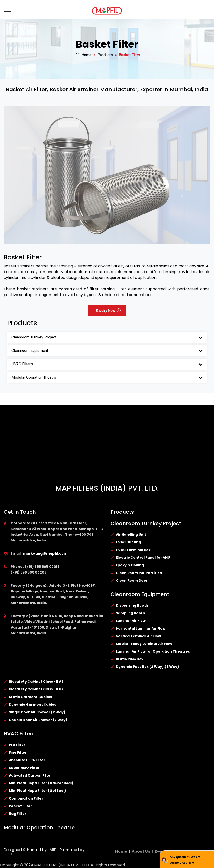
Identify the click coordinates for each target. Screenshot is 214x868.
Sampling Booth (130, 613)
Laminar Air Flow (131, 621)
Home (83, 55)
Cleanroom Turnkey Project (34, 337)
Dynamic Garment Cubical (33, 705)
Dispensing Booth (132, 605)
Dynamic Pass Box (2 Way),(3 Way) (147, 667)
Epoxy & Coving (130, 565)
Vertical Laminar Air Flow (138, 636)
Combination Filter (26, 798)
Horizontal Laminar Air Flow (141, 628)
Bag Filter (18, 814)
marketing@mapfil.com (45, 553)
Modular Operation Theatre (34, 377)
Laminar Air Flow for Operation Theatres (153, 651)
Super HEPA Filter (24, 768)
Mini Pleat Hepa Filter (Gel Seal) (37, 791)
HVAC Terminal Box (133, 550)
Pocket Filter (20, 806)
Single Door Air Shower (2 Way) (37, 712)
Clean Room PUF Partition (139, 573)
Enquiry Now (108, 311)
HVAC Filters (22, 364)
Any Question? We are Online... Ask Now (185, 860)
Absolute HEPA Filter (27, 760)
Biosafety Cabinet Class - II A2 (36, 682)
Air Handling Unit (131, 535)
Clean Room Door (132, 581)
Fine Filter (18, 752)
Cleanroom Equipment (30, 351)
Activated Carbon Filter (30, 775)
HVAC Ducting (128, 542)
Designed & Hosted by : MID (30, 850)
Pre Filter (17, 745)
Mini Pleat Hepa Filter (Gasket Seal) (41, 783)
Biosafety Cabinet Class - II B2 (36, 689)
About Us (141, 851)
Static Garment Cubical (31, 697)
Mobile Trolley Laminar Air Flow (144, 644)
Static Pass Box (130, 659)
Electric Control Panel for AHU (143, 558)
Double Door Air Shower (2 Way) (38, 720)
